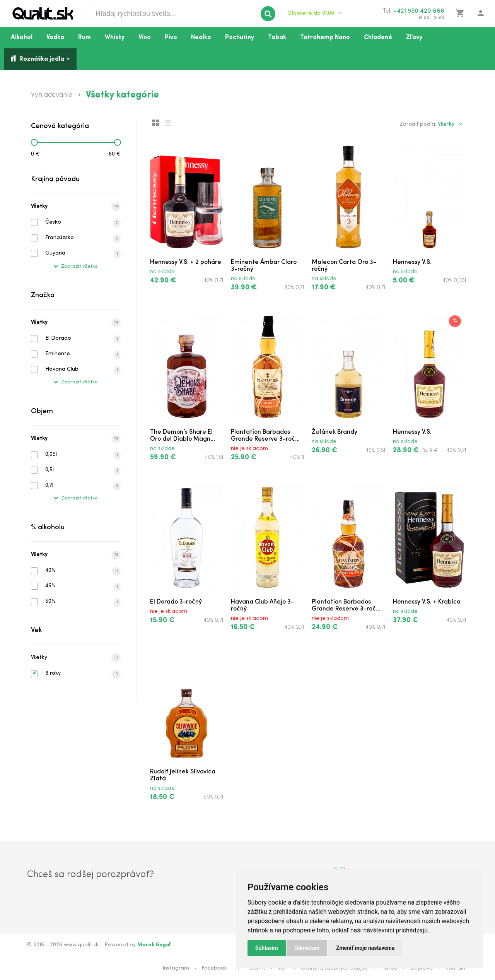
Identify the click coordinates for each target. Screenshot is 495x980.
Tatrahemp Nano (325, 38)
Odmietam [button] (307, 948)
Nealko (201, 38)
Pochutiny (240, 38)
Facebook (214, 968)
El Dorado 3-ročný (176, 602)
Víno (145, 38)
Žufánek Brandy (335, 432)
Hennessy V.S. (412, 262)
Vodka (55, 38)
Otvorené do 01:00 (315, 13)
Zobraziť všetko (76, 266)
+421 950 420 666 (419, 11)
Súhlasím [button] (267, 948)
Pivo (171, 38)
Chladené (378, 38)
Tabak (277, 38)
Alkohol (22, 38)
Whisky (115, 38)
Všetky (76, 207)
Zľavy (414, 38)
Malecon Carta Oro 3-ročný (344, 266)
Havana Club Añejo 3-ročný (262, 605)
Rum (84, 38)
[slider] (34, 142)
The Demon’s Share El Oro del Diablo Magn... (183, 436)
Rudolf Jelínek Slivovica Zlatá (183, 775)
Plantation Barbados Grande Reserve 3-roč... (265, 436)
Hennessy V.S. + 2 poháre (186, 262)
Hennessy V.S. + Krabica (427, 602)
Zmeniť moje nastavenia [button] (365, 948)
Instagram (176, 968)
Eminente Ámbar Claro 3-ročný (264, 266)
